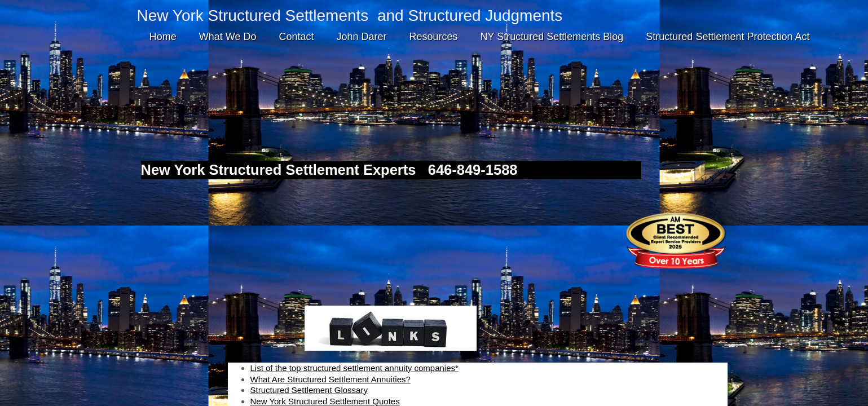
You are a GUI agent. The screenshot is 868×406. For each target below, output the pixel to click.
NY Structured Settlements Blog (552, 37)
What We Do (228, 37)
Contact (296, 37)
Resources (434, 37)
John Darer (361, 37)
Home (163, 37)
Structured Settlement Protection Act (728, 37)
